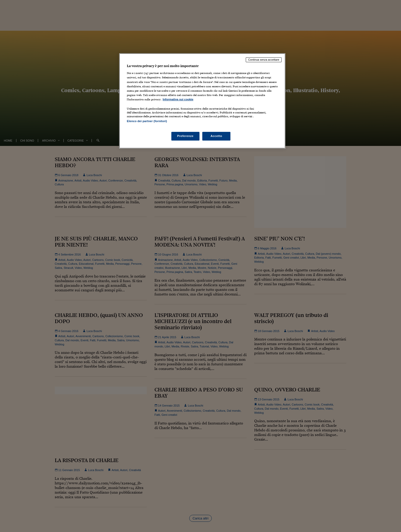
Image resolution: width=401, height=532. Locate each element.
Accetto (216, 136)
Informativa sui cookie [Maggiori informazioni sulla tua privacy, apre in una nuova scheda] (178, 99)
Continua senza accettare (264, 60)
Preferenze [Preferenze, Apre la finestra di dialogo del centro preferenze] (185, 136)
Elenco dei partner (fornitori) (147, 121)
